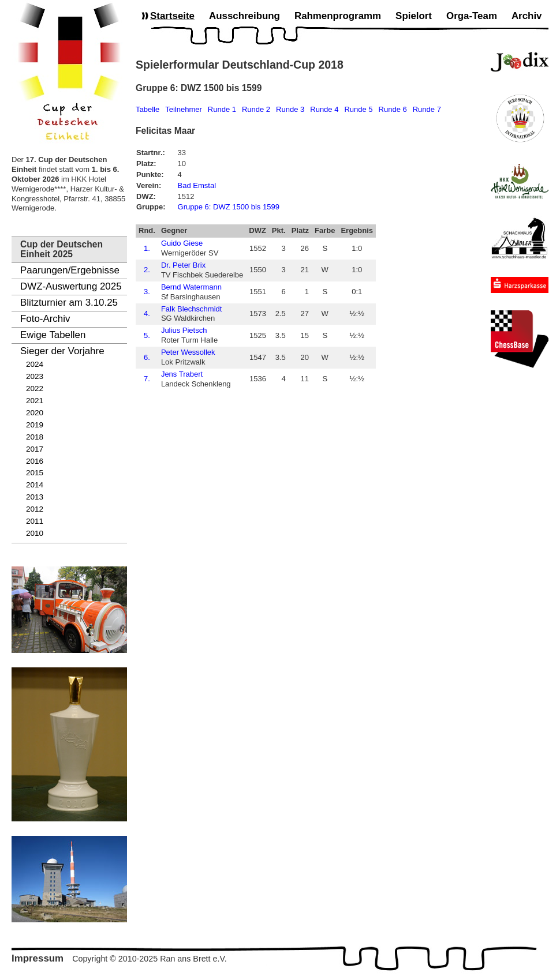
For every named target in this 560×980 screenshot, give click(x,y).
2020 (35, 413)
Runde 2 (256, 109)
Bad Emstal (197, 185)
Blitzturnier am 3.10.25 (69, 303)
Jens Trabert (182, 374)
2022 (35, 388)
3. (147, 292)
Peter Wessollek (188, 352)
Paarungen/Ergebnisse (70, 270)
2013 (35, 497)
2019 (35, 425)
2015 (35, 473)
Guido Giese (182, 243)
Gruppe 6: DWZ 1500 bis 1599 (229, 207)
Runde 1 (222, 109)
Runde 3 (290, 109)
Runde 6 (393, 109)
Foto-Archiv (45, 319)
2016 (35, 461)
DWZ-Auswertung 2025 (71, 286)
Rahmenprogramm (338, 16)
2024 (35, 364)
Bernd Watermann (191, 287)
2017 (35, 449)
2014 (35, 485)
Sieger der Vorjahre (62, 351)
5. (147, 335)
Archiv (527, 16)
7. (147, 379)
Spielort (414, 16)
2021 (35, 401)
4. (147, 313)
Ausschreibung (244, 16)
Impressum (38, 958)
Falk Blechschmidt (191, 309)
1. (147, 248)
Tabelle (148, 109)
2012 (35, 509)
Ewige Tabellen (53, 335)
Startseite (172, 16)
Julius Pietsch (184, 330)
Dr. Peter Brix (183, 265)
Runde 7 (427, 109)
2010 (35, 533)
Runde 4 (324, 109)
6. (147, 357)
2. (147, 270)
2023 (35, 376)
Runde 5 (358, 109)
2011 (35, 521)
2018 (35, 437)
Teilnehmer (184, 109)
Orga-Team (472, 16)
